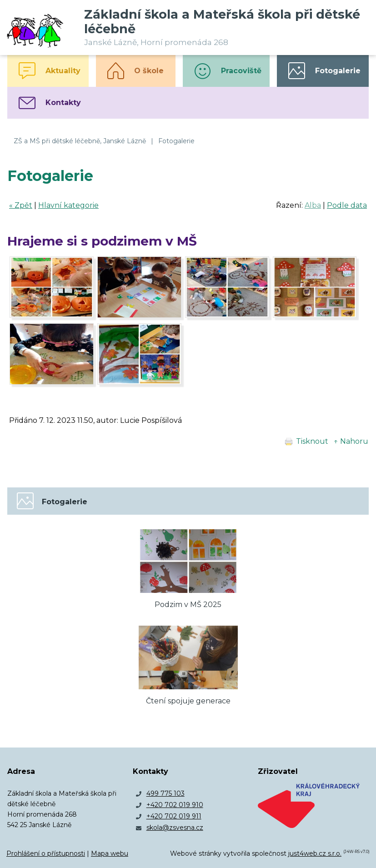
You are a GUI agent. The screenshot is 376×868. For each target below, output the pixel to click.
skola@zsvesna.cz (175, 828)
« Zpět (21, 205)
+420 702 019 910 (175, 805)
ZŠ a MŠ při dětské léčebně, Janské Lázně (80, 141)
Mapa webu (110, 853)
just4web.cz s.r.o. (315, 853)
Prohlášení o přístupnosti (46, 853)
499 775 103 (165, 793)
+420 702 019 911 (174, 816)
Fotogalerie (176, 141)
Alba (313, 205)
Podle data (347, 205)
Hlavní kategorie (68, 205)
